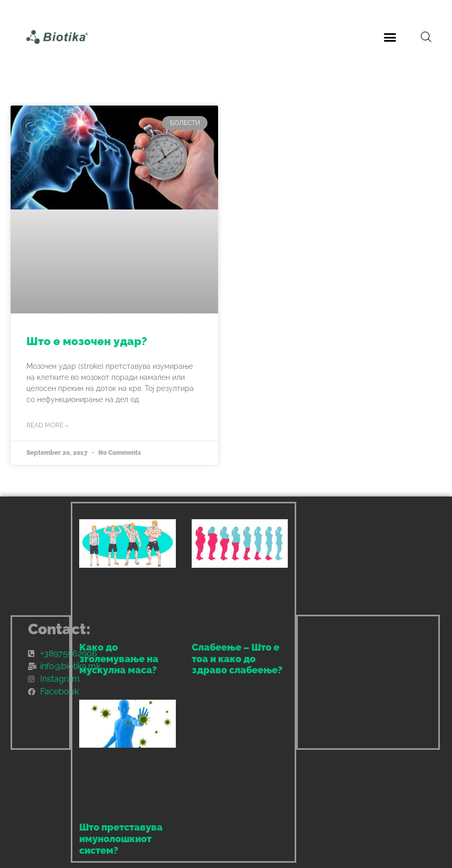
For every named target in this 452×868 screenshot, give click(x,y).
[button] (390, 37)
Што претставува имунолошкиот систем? (121, 838)
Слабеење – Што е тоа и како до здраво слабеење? (237, 659)
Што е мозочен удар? (87, 341)
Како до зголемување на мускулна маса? (119, 659)
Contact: (59, 629)
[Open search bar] (426, 37)
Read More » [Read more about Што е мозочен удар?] (48, 425)
